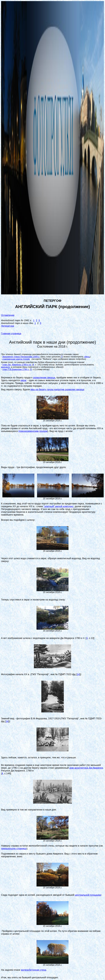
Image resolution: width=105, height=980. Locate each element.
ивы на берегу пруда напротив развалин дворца (57, 390)
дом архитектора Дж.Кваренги (86, 768)
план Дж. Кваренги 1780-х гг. (17, 365)
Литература (8, 326)
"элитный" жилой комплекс (58, 506)
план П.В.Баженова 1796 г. (16, 369)
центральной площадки (88, 895)
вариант (5, 367)
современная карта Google (16, 359)
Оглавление (8, 315)
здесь (87, 357)
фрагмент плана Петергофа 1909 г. (21, 357)
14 (78, 674)
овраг (23, 380)
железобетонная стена (34, 970)
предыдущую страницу (14, 849)
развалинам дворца (44, 378)
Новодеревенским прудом (33, 431)
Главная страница (11, 334)
